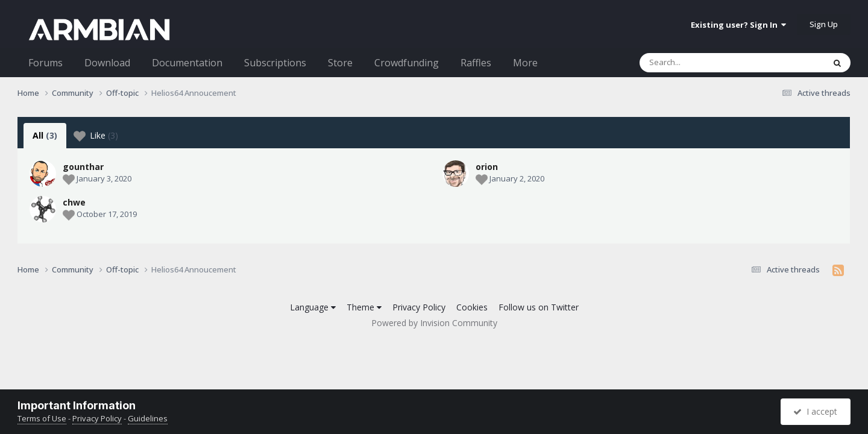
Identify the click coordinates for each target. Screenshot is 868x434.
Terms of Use (42, 418)
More (525, 63)
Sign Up (824, 24)
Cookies (472, 307)
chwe (74, 202)
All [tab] (45, 135)
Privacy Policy (419, 307)
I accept (815, 411)
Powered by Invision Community (434, 323)
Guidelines (148, 418)
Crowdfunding (407, 63)
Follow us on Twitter (539, 307)
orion (487, 167)
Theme (364, 307)
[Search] (700, 63)
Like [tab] (96, 136)
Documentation (187, 63)
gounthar (83, 167)
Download (107, 63)
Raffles (476, 63)
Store (340, 63)
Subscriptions (275, 63)
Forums (46, 63)
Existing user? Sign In (738, 25)
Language (313, 307)
